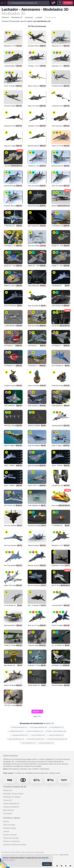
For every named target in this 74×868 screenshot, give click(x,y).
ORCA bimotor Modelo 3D (60, 306)
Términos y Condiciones (11, 841)
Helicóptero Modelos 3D (35, 739)
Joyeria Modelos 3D (37, 735)
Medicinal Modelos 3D (16, 739)
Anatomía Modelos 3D (46, 743)
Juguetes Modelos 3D (55, 735)
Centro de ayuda (9, 825)
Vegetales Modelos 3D (19, 735)
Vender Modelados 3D (11, 804)
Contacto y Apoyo (12, 818)
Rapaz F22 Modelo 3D (11, 685)
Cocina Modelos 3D (56, 727)
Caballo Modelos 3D (16, 731)
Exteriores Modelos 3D (34, 731)
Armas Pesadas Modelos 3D (56, 739)
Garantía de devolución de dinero (15, 845)
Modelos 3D (8, 790)
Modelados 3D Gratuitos (12, 797)
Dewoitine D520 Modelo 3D (37, 46)
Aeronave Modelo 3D (59, 685)
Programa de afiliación (11, 807)
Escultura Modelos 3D (19, 727)
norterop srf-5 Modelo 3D (13, 126)
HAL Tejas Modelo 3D (11, 565)
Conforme (47, 864)
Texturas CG (8, 800)
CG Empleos (8, 814)
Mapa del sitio (64, 855)
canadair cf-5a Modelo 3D (37, 126)
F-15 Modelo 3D (57, 526)
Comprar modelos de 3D (15, 787)
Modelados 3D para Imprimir (13, 794)
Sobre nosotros (10, 756)
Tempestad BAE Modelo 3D (61, 426)
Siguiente (37, 712)
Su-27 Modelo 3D (58, 366)
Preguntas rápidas (10, 828)
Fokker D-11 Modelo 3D (12, 645)
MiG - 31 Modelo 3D (34, 605)
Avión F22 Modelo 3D (11, 306)
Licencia (6, 831)
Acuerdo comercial (10, 835)
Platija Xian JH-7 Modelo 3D (61, 46)
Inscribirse (68, 3)
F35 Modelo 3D (57, 286)
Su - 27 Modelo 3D (58, 645)
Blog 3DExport (8, 810)
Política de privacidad (11, 838)
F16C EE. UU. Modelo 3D (12, 705)
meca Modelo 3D (10, 665)
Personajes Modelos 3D (38, 727)
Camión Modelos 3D (28, 743)
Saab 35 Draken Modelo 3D (37, 306)
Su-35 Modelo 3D (10, 605)
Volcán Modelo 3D (34, 685)
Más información (9, 860)
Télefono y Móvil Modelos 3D (55, 731)
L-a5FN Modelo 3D (10, 326)
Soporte (6, 821)
